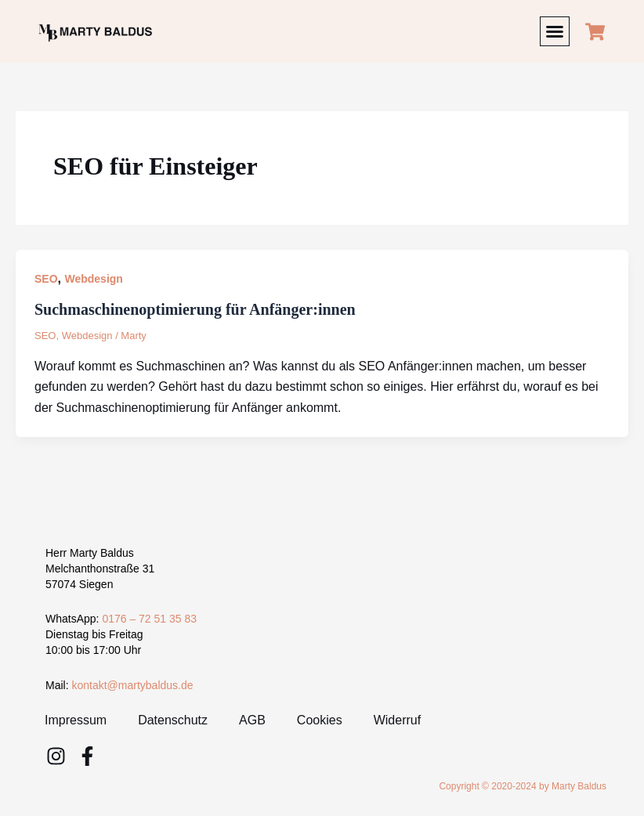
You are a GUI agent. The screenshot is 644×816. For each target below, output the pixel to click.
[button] (555, 31)
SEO (46, 279)
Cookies (320, 720)
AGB (252, 720)
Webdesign (93, 279)
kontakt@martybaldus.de (132, 685)
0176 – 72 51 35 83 (149, 619)
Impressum (76, 720)
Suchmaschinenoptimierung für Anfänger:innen (195, 309)
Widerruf (397, 720)
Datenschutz (173, 720)
